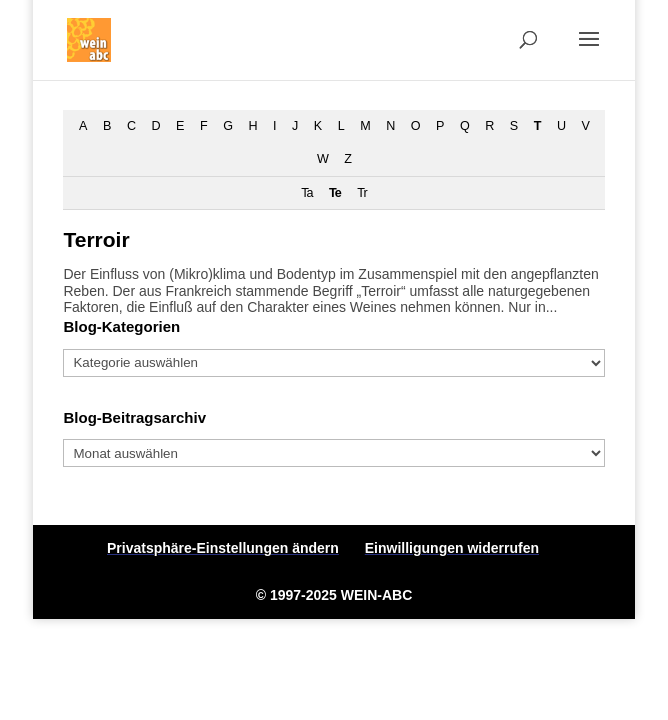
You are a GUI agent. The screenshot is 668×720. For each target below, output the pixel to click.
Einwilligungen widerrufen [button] (452, 548)
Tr (361, 193)
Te (335, 193)
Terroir (96, 239)
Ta (306, 193)
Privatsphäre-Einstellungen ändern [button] (223, 548)
